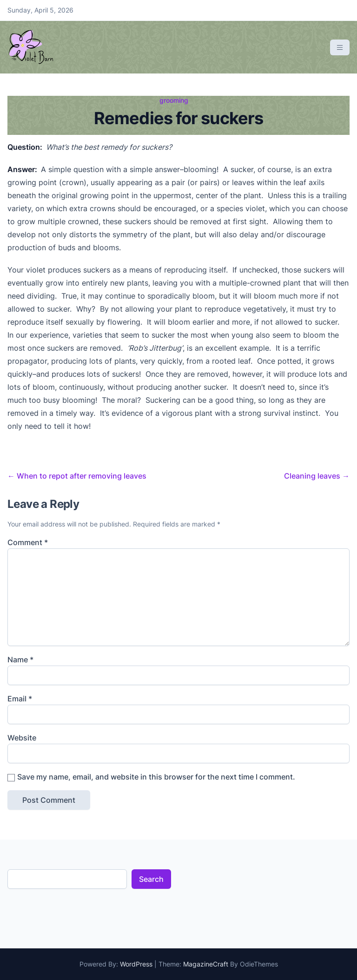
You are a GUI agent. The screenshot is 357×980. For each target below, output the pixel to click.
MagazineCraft (206, 964)
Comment (28, 542)
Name (20, 660)
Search (151, 879)
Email (20, 699)
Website (22, 738)
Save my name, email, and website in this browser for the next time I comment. (156, 777)
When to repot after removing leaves (77, 476)
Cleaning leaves (317, 476)
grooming (174, 100)
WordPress (136, 964)
